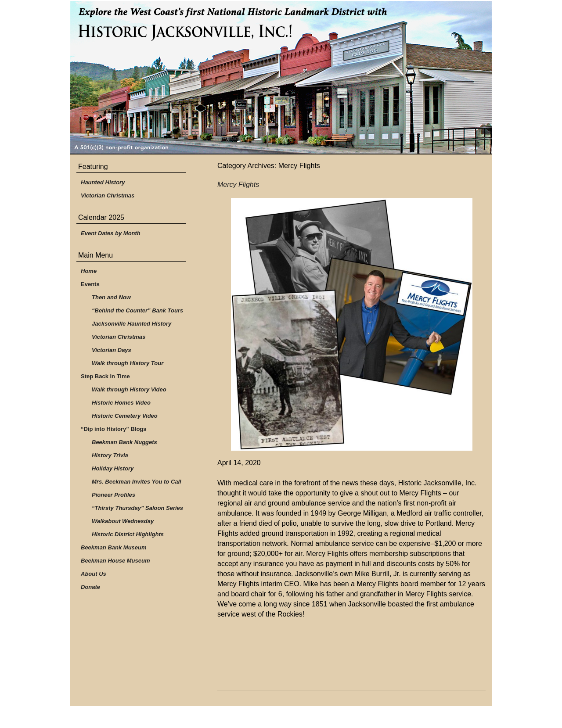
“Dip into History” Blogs (114, 429)
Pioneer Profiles (113, 495)
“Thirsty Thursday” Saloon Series (137, 508)
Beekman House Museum (115, 561)
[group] (351, 543)
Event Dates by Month (111, 233)
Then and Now (111, 297)
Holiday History (113, 468)
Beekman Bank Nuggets (124, 442)
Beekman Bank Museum (114, 547)
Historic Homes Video (121, 403)
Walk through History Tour (128, 363)
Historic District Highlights (128, 534)
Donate (90, 587)
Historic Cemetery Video (125, 416)
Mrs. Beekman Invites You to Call (137, 482)
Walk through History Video (129, 389)
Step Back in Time (105, 376)
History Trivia (110, 455)
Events (90, 284)
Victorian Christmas (108, 195)
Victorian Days (112, 350)
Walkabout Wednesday (123, 521)
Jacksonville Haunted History (131, 324)
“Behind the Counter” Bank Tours (137, 310)
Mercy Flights (238, 185)
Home (89, 271)
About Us (94, 574)
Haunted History (103, 182)
